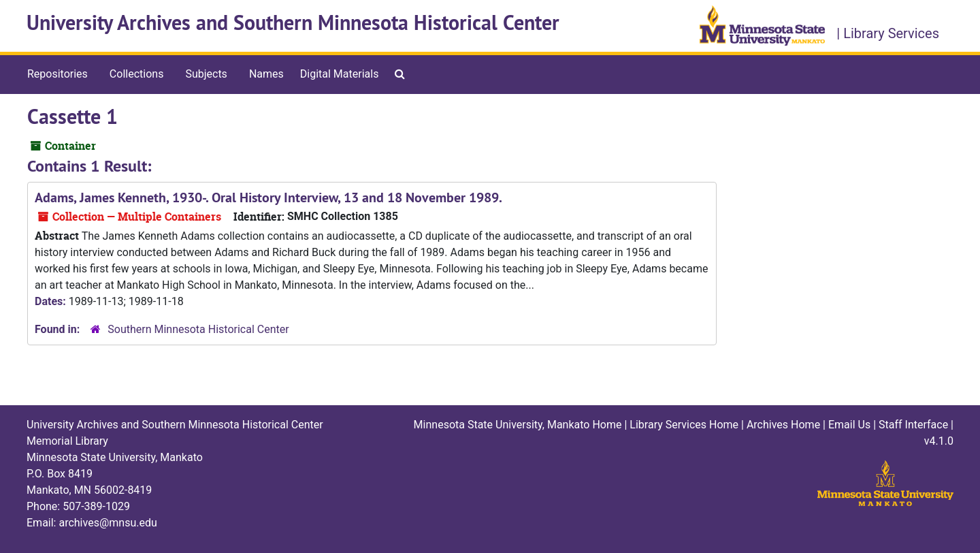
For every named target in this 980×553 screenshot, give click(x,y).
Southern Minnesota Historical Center (198, 329)
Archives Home (783, 425)
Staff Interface (913, 425)
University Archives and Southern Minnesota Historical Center (293, 23)
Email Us (849, 425)
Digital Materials (340, 74)
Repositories (58, 74)
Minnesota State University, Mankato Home (518, 425)
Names (266, 74)
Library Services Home (684, 425)
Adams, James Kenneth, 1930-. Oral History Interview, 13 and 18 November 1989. (268, 197)
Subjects (206, 74)
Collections (137, 74)
